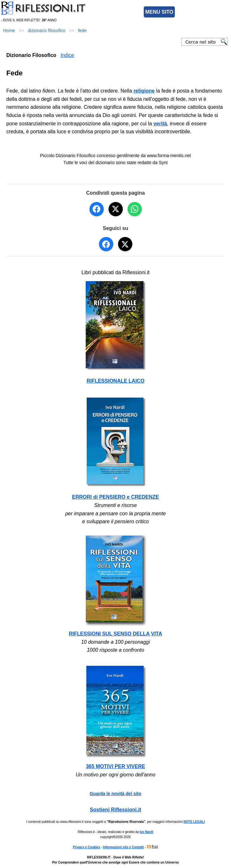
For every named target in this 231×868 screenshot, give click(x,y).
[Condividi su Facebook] (97, 209)
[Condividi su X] (116, 209)
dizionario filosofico (47, 31)
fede (82, 31)
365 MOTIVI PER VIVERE (116, 766)
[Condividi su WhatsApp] (135, 209)
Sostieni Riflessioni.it (115, 810)
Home (9, 31)
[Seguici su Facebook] (106, 244)
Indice (67, 55)
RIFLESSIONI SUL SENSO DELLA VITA (115, 634)
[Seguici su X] (125, 244)
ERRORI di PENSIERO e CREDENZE (115, 497)
